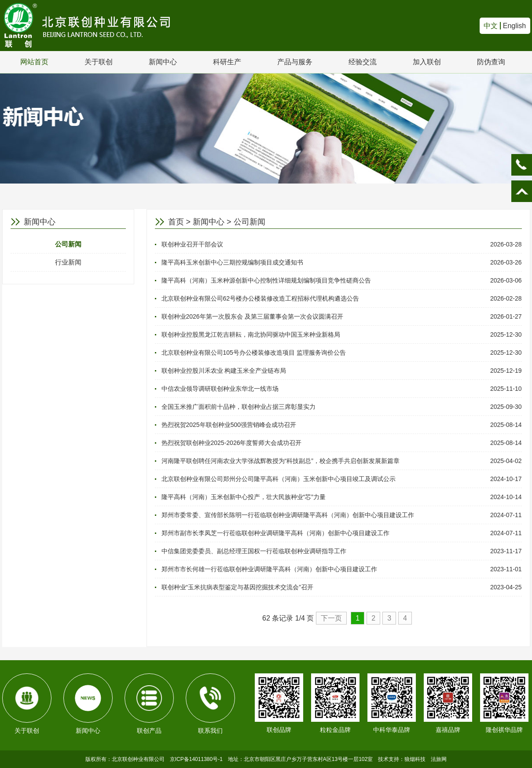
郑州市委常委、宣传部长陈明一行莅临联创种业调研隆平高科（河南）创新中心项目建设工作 (288, 515)
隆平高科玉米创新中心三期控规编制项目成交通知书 (232, 262)
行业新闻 (68, 262)
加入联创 (427, 62)
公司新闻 (68, 244)
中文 (491, 26)
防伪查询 (491, 62)
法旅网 (439, 759)
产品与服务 (295, 62)
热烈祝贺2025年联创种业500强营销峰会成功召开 (229, 425)
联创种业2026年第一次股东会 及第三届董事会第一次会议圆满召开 (252, 316)
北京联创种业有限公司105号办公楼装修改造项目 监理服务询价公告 (254, 353)
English (514, 26)
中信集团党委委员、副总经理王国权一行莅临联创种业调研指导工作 (254, 551)
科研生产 (227, 62)
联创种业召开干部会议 (192, 244)
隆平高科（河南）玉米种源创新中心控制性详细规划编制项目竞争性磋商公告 (266, 280)
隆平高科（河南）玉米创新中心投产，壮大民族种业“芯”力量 (244, 497)
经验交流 (363, 62)
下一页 (331, 618)
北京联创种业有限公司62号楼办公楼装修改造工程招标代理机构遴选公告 (260, 298)
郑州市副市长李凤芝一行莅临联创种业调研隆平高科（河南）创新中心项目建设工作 (275, 533)
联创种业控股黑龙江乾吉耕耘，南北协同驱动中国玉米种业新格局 (251, 334)
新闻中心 (163, 62)
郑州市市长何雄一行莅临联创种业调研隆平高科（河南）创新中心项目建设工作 (269, 569)
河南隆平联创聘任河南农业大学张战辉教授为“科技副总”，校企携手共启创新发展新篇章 (281, 461)
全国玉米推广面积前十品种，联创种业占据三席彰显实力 (238, 407)
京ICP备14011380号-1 (196, 759)
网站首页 (34, 62)
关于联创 (99, 62)
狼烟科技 (415, 759)
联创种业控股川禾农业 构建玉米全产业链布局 (224, 371)
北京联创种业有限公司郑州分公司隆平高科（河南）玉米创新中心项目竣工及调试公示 (279, 479)
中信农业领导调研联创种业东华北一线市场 (220, 389)
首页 (176, 222)
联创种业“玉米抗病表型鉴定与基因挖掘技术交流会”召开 (237, 587)
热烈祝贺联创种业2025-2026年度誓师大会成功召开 (232, 443)
